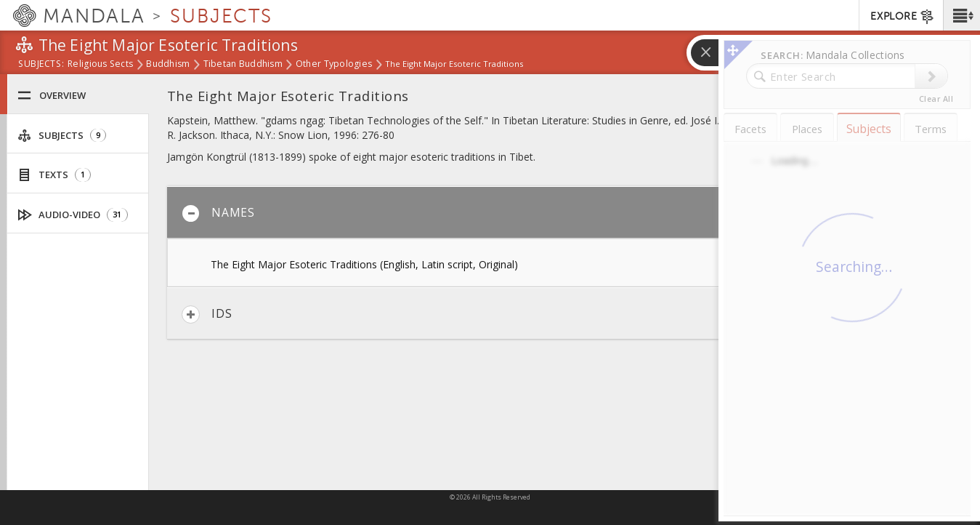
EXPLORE (903, 17)
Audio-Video (73, 215)
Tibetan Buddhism (243, 65)
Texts (54, 175)
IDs (207, 314)
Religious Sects (100, 65)
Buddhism (168, 65)
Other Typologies (334, 65)
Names (218, 213)
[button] (961, 15)
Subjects (62, 136)
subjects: (41, 65)
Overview (52, 96)
